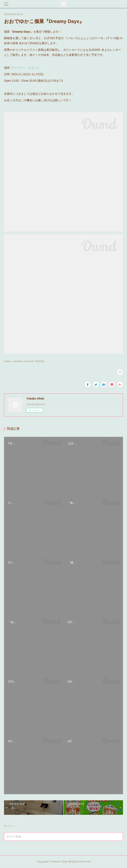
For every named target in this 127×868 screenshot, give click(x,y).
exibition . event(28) (13, 361)
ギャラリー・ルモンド (25, 68)
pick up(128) (28, 361)
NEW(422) (40, 361)
